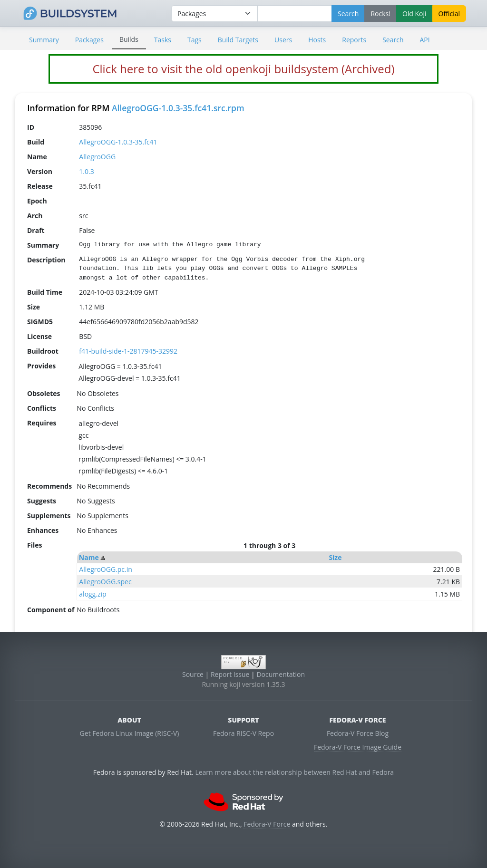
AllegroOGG (97, 157)
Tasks (163, 40)
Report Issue (230, 674)
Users (283, 40)
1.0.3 (86, 171)
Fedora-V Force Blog (358, 733)
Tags (195, 40)
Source (193, 674)
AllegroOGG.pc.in (106, 569)
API (424, 40)
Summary (44, 40)
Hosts (317, 40)
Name (89, 557)
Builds (129, 39)
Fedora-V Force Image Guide (358, 747)
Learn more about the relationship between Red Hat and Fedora (294, 772)
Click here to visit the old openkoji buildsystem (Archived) (243, 69)
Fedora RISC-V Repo (243, 733)
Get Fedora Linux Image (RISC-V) (130, 733)
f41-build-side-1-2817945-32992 (128, 351)
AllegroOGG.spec (105, 582)
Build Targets (238, 40)
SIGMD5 (40, 322)
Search (393, 40)
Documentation (281, 674)
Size (335, 557)
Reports (354, 40)
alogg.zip (93, 594)
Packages (89, 40)
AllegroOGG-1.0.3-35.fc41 (118, 142)
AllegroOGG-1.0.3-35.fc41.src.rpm (178, 108)
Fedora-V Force (267, 824)
